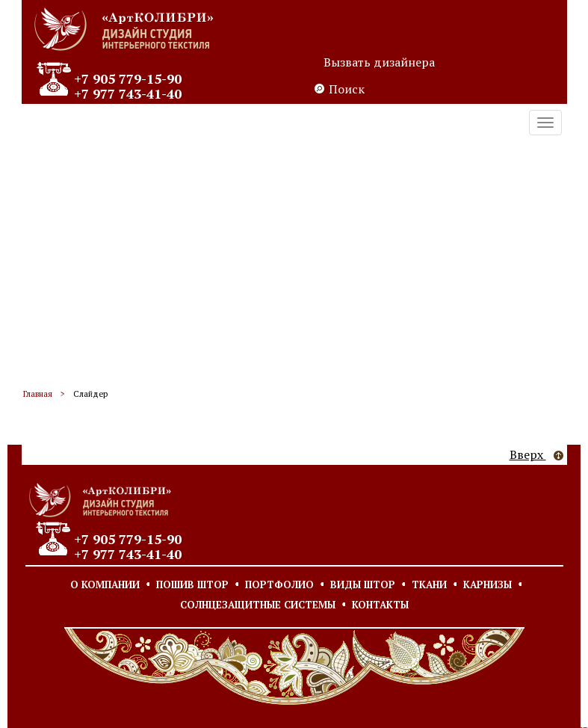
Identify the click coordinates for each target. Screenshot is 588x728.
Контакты (380, 605)
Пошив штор (192, 584)
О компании (105, 584)
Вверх (536, 454)
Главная (38, 394)
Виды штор (363, 584)
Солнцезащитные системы (258, 605)
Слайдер (90, 394)
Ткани (429, 584)
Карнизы (488, 584)
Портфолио (279, 584)
